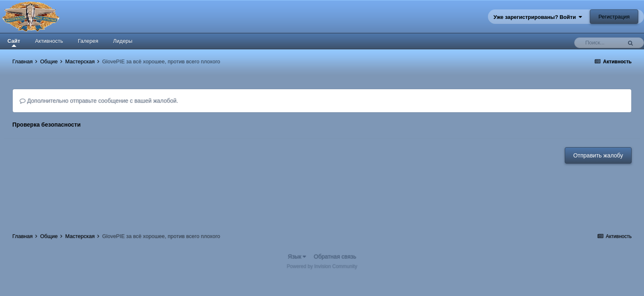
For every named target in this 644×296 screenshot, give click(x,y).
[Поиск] (600, 43)
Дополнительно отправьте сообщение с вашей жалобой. (99, 101)
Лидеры (123, 41)
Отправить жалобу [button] (598, 155)
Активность (49, 41)
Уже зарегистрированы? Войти (538, 17)
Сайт (14, 42)
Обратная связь (335, 257)
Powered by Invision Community (322, 266)
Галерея (88, 41)
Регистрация (614, 17)
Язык (297, 257)
